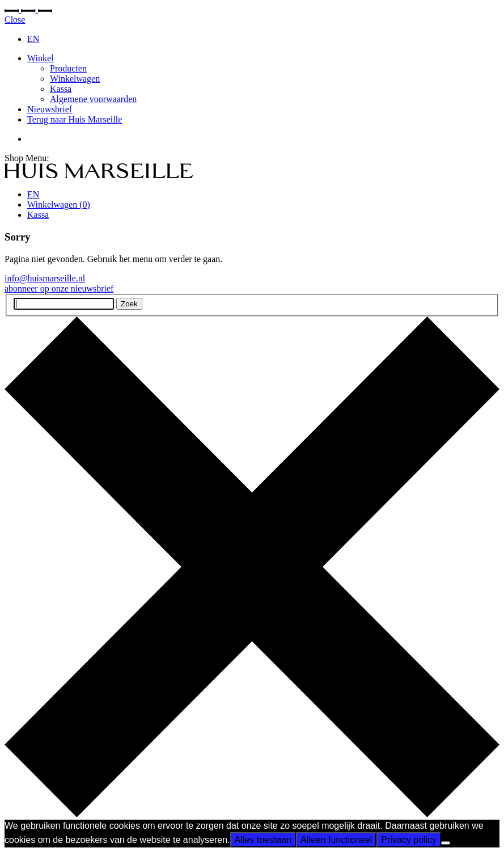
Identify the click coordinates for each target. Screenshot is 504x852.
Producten (68, 68)
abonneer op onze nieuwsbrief (59, 288)
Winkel (40, 58)
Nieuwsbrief (50, 109)
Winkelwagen (75, 79)
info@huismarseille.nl (45, 278)
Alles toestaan (263, 840)
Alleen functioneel (336, 840)
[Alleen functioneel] (446, 843)
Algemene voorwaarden (93, 99)
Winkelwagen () (59, 204)
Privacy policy (409, 840)
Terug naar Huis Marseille (75, 119)
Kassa (61, 89)
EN (33, 39)
